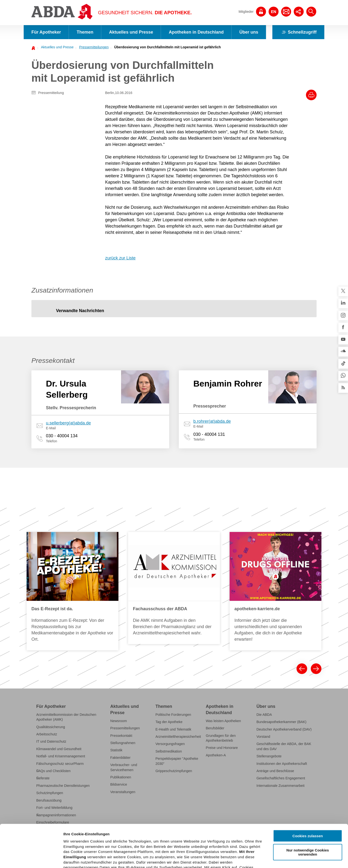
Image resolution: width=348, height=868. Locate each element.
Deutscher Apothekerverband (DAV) (284, 729)
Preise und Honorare (222, 748)
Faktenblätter (120, 758)
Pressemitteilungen (94, 47)
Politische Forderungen (173, 715)
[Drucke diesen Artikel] (311, 95)
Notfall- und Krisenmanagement (61, 756)
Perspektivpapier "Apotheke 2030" (177, 761)
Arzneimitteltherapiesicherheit (178, 737)
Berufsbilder (215, 728)
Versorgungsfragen (170, 744)
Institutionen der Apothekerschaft (282, 764)
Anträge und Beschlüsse (275, 771)
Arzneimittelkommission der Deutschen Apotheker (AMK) (66, 717)
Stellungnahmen (123, 743)
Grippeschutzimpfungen (174, 771)
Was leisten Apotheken (224, 721)
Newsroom (119, 721)
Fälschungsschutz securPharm (60, 764)
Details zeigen (257, 858)
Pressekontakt (121, 736)
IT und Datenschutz (51, 741)
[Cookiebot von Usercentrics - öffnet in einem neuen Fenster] (31, 859)
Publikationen (121, 777)
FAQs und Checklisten (53, 771)
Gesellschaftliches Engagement (281, 778)
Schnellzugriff (298, 32)
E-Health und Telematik (173, 729)
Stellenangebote (269, 756)
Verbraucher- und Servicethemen (124, 767)
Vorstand (263, 737)
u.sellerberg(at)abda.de (68, 423)
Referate (43, 778)
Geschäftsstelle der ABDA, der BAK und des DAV (284, 746)
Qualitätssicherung (51, 727)
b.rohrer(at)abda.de (212, 421)
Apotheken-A (216, 755)
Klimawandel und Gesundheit (59, 749)
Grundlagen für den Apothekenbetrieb (221, 738)
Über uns (249, 32)
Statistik (116, 750)
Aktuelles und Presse (131, 32)
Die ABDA (264, 715)
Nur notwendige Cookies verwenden (308, 810)
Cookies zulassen (308, 793)
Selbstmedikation (169, 751)
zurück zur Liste (120, 258)
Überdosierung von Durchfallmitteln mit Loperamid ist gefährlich (168, 47)
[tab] (80, 311)
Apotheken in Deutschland (196, 32)
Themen (85, 32)
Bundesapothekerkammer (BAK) (281, 722)
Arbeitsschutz (47, 734)
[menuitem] (56, 47)
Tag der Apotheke (169, 722)
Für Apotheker (46, 32)
